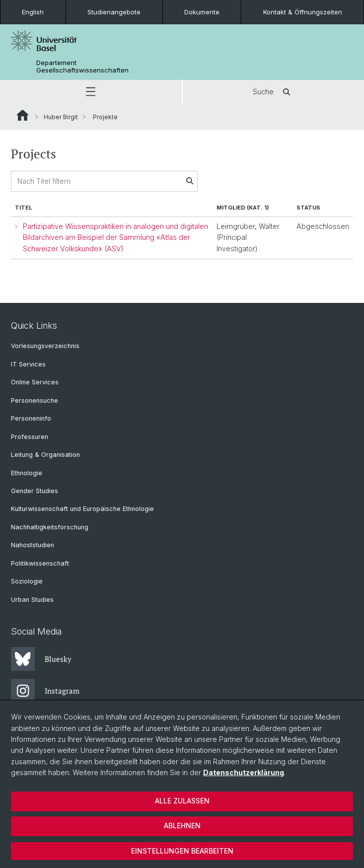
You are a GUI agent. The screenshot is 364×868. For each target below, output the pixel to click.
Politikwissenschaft (40, 563)
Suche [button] (273, 92)
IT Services (28, 364)
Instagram (45, 691)
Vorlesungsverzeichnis (45, 346)
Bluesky (41, 659)
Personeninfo (31, 418)
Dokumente (202, 12)
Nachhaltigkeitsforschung (50, 527)
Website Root (23, 115)
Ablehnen (182, 826)
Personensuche (35, 400)
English (33, 12)
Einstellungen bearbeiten (182, 851)
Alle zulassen (182, 801)
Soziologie (27, 581)
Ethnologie (27, 473)
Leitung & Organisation (45, 455)
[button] (91, 92)
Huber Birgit (61, 117)
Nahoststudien (33, 545)
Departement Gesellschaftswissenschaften (82, 67)
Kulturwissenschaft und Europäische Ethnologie (82, 509)
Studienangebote (114, 12)
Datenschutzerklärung (244, 772)
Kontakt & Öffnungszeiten (303, 12)
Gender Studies (35, 491)
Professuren (30, 437)
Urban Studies (32, 600)
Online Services (35, 382)
